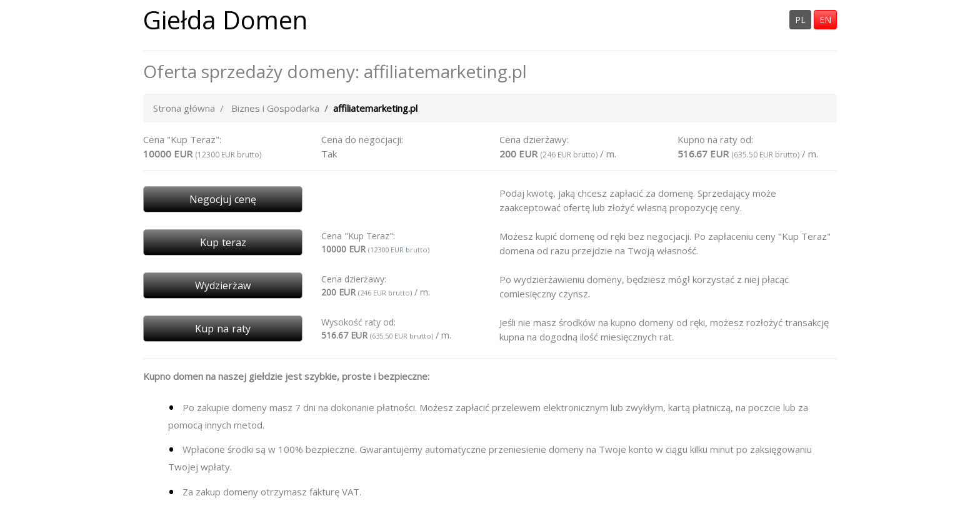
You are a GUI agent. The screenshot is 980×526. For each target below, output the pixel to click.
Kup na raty (223, 329)
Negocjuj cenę (223, 199)
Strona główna (184, 108)
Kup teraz (223, 242)
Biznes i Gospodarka (275, 108)
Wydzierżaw (223, 285)
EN (825, 20)
